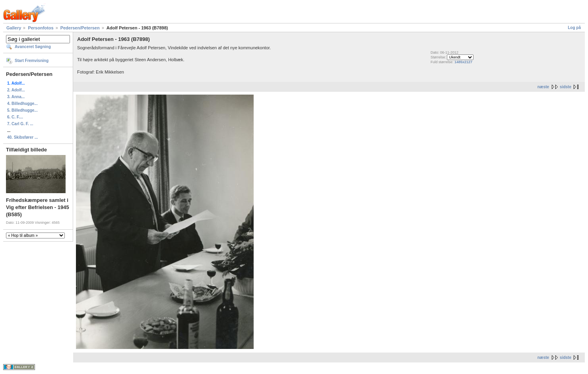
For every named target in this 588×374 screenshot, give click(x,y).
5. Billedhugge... (22, 110)
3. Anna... (16, 97)
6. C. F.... (15, 117)
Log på (574, 28)
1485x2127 (463, 62)
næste (543, 87)
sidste (566, 87)
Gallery (14, 28)
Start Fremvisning (32, 61)
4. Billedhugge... (22, 104)
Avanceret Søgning (33, 47)
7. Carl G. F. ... (20, 124)
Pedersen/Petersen (80, 28)
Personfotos (41, 28)
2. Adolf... (16, 90)
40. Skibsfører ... (22, 137)
